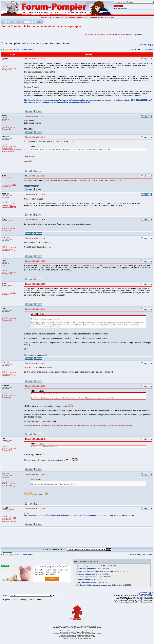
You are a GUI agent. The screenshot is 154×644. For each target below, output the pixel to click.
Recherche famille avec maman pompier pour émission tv (99, 585)
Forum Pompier (20, 49)
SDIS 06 (27, 186)
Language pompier (84, 580)
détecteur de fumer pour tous (88, 574)
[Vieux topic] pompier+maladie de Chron (93, 566)
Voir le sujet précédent (145, 46)
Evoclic (69, 628)
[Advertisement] (35, 35)
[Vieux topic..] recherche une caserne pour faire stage (98, 571)
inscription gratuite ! (134, 35)
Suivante (149, 49)
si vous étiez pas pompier (87, 582)
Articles (30, 49)
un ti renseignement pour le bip (89, 577)
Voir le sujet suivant (146, 44)
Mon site (35, 186)
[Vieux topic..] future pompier (88, 569)
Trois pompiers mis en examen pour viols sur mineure (36, 43)
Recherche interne (121, 8)
